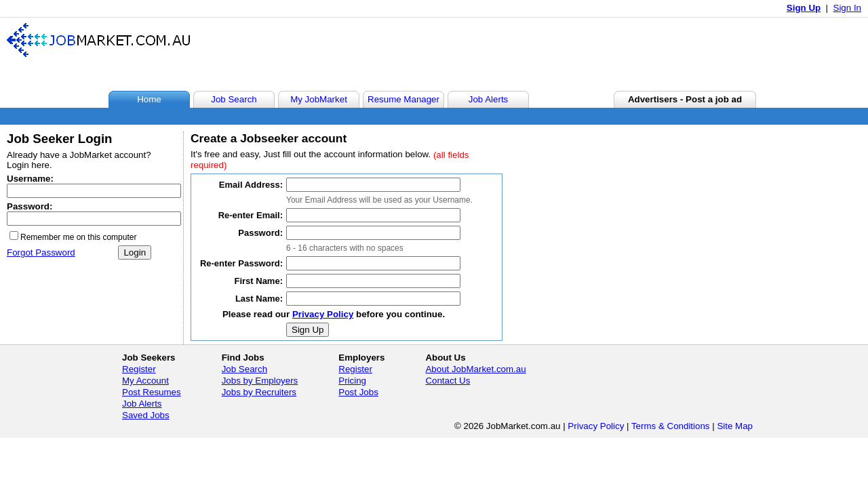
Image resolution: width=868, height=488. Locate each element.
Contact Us (448, 381)
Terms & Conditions (671, 426)
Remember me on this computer (78, 237)
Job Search (244, 369)
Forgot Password (41, 252)
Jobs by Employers (260, 381)
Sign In (848, 8)
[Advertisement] (613, 54)
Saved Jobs (146, 415)
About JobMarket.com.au (475, 369)
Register (139, 369)
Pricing (352, 381)
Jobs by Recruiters (259, 392)
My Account (145, 381)
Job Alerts (142, 404)
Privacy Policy (323, 314)
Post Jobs (358, 392)
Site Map (735, 426)
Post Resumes (152, 392)
